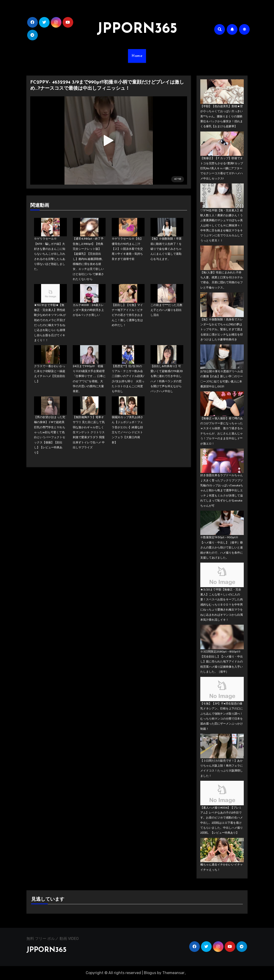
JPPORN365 (137, 29)
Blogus (150, 973)
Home (137, 56)
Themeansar (173, 973)
